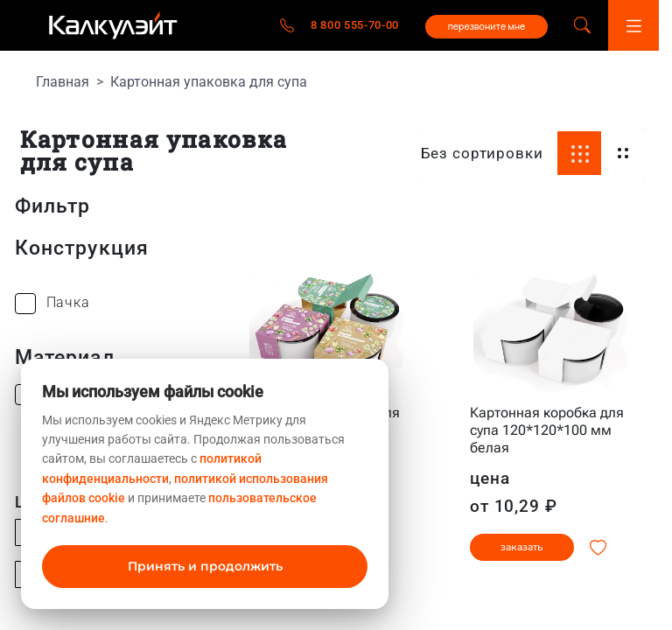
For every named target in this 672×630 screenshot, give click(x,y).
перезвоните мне (487, 26)
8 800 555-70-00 (355, 25)
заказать (521, 547)
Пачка (68, 302)
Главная (63, 82)
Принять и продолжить (205, 566)
